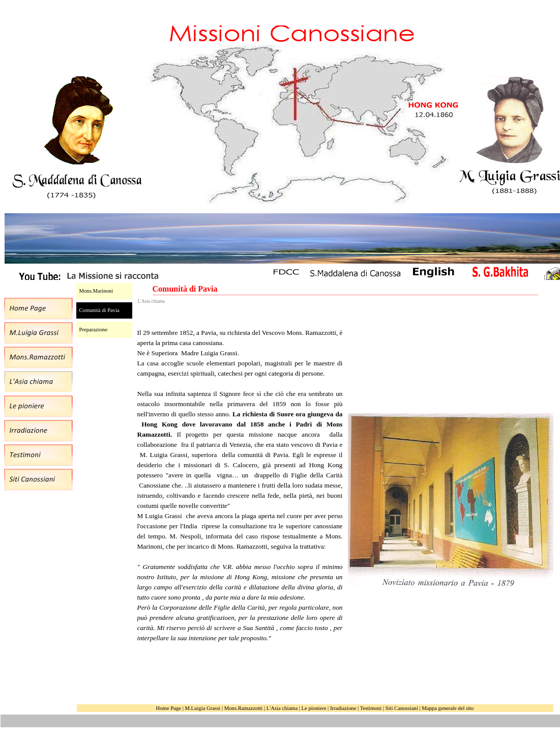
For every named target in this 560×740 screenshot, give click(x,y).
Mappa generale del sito (448, 708)
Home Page (169, 708)
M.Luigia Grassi (202, 708)
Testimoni (371, 708)
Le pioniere (314, 708)
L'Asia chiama (282, 708)
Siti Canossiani (402, 708)
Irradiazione (343, 708)
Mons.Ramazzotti (243, 708)
